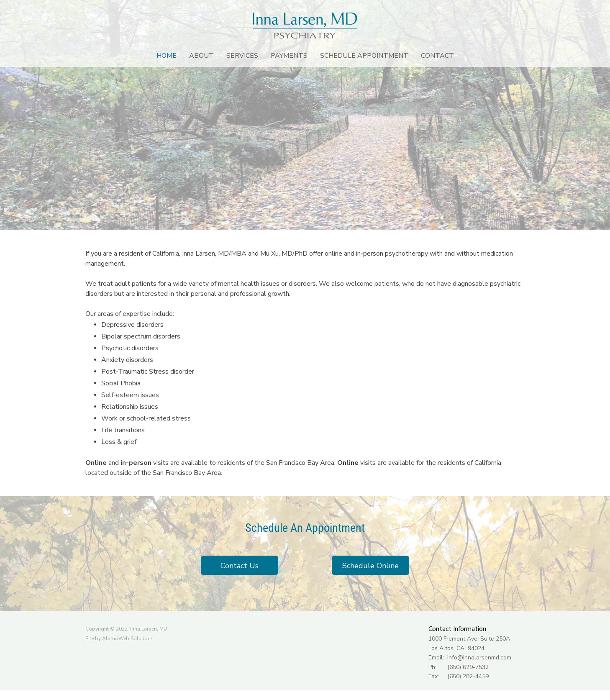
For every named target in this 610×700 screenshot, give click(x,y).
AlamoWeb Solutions (128, 638)
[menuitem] (167, 56)
